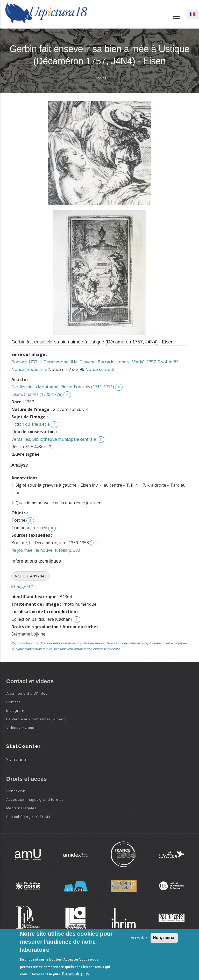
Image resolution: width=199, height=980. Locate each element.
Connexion (16, 791)
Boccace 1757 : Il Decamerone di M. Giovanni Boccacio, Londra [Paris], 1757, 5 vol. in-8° (95, 362)
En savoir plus (76, 974)
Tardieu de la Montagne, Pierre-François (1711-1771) (63, 387)
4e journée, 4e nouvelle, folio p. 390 (46, 550)
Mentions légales (21, 808)
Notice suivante (100, 369)
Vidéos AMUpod (20, 728)
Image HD (22, 587)
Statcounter (18, 760)
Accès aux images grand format (35, 799)
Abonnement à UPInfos (27, 693)
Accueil (101, 78)
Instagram (15, 710)
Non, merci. (164, 938)
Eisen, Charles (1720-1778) (37, 394)
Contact (13, 702)
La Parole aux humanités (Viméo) (36, 719)
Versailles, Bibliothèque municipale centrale (54, 439)
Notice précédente (29, 369)
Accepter (139, 938)
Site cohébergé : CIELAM (28, 817)
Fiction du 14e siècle (31, 424)
